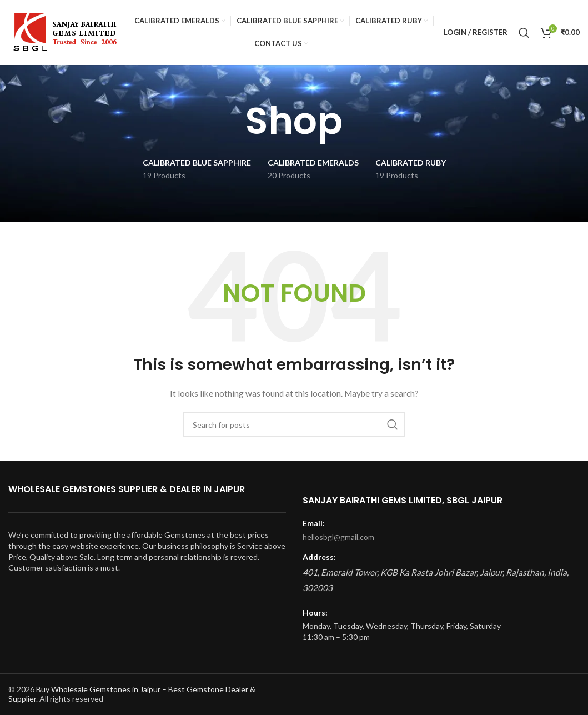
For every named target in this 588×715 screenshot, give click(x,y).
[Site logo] (63, 32)
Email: (314, 523)
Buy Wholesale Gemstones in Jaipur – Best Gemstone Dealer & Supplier (132, 694)
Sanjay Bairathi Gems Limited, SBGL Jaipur (403, 500)
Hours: (315, 612)
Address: (319, 557)
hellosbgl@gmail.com (338, 537)
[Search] (524, 33)
